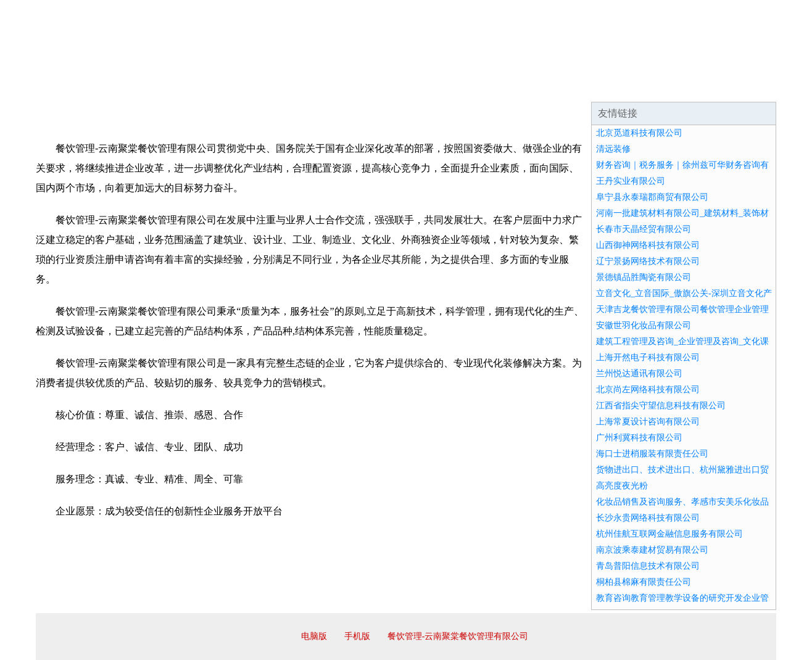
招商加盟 (445, 86)
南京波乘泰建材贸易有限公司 (652, 550)
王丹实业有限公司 (631, 181)
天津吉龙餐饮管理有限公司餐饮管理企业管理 (682, 309)
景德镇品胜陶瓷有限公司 (644, 277)
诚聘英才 (520, 86)
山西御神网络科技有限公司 (648, 245)
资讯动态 (668, 86)
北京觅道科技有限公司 (639, 133)
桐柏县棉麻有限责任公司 (644, 582)
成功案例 (371, 86)
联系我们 (594, 86)
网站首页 (75, 86)
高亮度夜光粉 (622, 486)
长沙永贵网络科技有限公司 (648, 518)
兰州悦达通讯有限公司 (639, 373)
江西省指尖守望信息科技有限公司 (661, 406)
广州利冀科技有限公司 (639, 438)
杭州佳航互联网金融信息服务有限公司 (669, 534)
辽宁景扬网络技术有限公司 (648, 261)
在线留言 (742, 86)
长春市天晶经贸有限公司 (644, 229)
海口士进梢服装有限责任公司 (652, 454)
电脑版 (314, 636)
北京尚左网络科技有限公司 (648, 390)
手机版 (357, 636)
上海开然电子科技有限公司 (648, 357)
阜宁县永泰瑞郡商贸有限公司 (652, 197)
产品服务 (297, 86)
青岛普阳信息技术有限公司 (648, 566)
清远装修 (613, 149)
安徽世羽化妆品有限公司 (644, 325)
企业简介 (149, 86)
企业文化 (223, 86)
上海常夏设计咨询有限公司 (648, 422)
